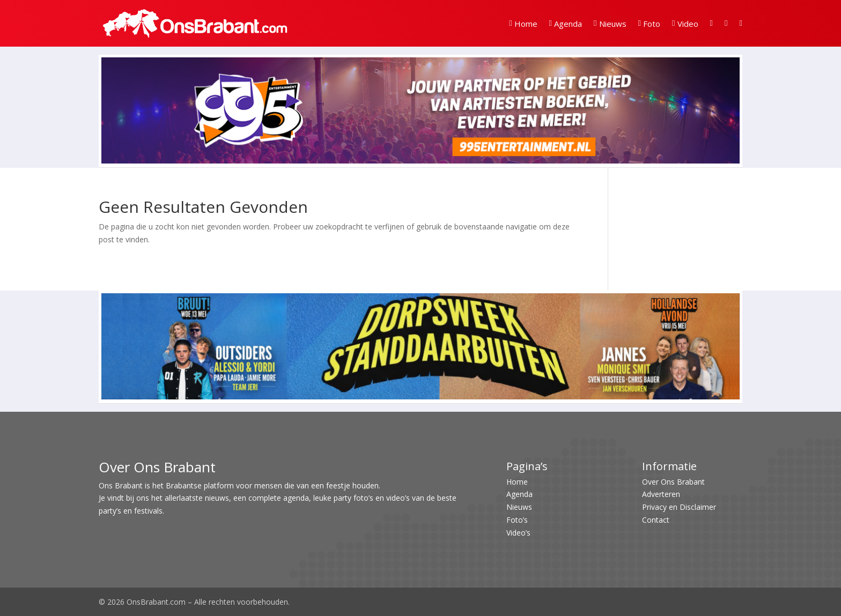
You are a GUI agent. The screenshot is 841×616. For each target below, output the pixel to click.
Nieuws (610, 24)
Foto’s (517, 520)
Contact (656, 520)
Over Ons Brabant (673, 482)
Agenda (566, 24)
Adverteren (661, 494)
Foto (649, 24)
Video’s (518, 533)
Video (685, 24)
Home (523, 24)
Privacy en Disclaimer (679, 507)
